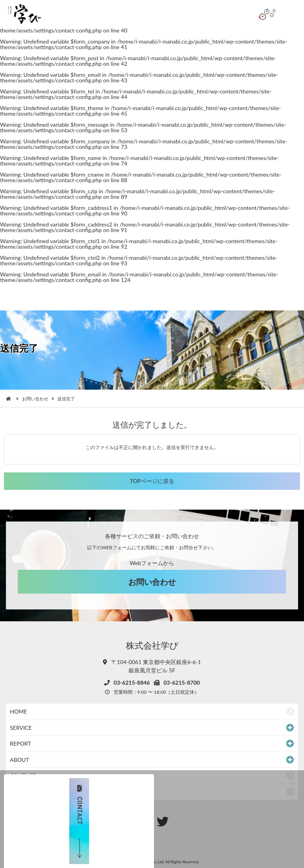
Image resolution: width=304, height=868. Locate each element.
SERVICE (21, 728)
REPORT (20, 743)
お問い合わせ (35, 399)
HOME (18, 711)
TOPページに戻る (152, 481)
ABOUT (19, 760)
